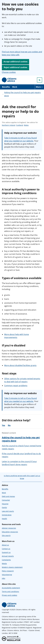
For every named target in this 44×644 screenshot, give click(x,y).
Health (4, 519)
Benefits (6, 87)
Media (4, 563)
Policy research (8, 571)
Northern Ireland (9, 125)
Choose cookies (9, 72)
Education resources (10, 532)
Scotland (20, 125)
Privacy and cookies (10, 595)
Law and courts (8, 511)
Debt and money (8, 496)
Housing (5, 504)
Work (15, 87)
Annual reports (8, 556)
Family (4, 507)
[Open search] (40, 80)
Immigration (7, 515)
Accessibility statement (11, 588)
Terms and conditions (10, 592)
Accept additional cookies (15, 62)
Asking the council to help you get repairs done (22, 94)
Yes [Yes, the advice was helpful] (3, 425)
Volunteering (7, 575)
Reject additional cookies (15, 67)
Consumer (6, 500)
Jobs (4, 578)
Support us (6, 552)
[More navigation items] (39, 87)
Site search (6, 535)
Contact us (6, 549)
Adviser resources (9, 528)
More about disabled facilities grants (20, 365)
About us (5, 545)
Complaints (6, 560)
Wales (26, 125)
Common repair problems (16, 386)
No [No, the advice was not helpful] (9, 425)
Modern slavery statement (12, 567)
